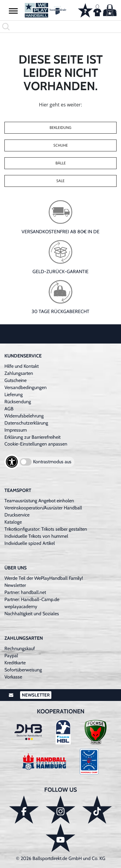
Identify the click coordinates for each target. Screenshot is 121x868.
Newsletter (15, 585)
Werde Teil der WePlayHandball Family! (44, 578)
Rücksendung (18, 402)
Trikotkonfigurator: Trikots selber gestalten (46, 529)
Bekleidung (60, 128)
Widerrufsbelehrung (24, 416)
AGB (9, 409)
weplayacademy (21, 607)
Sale (60, 181)
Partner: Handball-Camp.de (32, 599)
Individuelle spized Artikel (30, 543)
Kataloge (13, 522)
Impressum (16, 430)
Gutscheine (15, 380)
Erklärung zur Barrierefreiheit (32, 437)
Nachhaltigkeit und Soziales (32, 614)
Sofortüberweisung (23, 670)
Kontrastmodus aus (52, 462)
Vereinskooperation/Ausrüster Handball (43, 508)
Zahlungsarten (19, 373)
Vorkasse (13, 677)
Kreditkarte (15, 663)
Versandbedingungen (26, 387)
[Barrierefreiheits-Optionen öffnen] (12, 462)
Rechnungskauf (20, 648)
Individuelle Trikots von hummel (36, 536)
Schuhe (61, 145)
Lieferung (14, 395)
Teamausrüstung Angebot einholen (39, 501)
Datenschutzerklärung (26, 423)
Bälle (61, 163)
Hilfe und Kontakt (22, 366)
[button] (13, 11)
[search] (60, 27)
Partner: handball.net (25, 592)
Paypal (11, 656)
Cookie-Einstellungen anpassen (36, 444)
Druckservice (17, 515)
